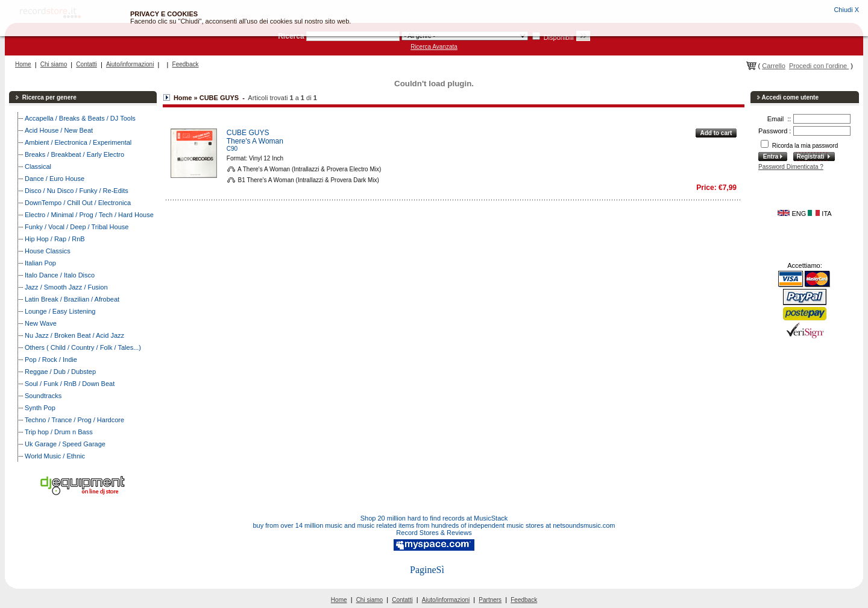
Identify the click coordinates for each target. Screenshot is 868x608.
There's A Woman (255, 141)
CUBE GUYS (248, 133)
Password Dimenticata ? (791, 167)
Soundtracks (43, 396)
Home (23, 64)
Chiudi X (846, 10)
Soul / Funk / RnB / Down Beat (70, 384)
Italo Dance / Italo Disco (60, 275)
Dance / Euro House (55, 179)
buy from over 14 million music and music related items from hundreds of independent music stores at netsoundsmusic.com (434, 525)
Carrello (774, 66)
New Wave (41, 323)
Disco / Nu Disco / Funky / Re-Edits (77, 191)
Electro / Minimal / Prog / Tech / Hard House (89, 215)
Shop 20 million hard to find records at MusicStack (434, 518)
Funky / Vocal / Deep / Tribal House (77, 227)
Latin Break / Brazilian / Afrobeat (72, 299)
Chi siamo (54, 64)
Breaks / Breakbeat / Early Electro (74, 154)
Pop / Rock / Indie (51, 359)
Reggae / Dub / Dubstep (60, 372)
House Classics (48, 251)
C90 (232, 149)
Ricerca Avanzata (434, 47)
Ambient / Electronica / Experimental (78, 142)
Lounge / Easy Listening (60, 311)
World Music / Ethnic (55, 456)
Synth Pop (40, 408)
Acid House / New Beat (59, 130)
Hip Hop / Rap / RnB (55, 239)
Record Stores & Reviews (434, 533)
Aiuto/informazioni (130, 64)
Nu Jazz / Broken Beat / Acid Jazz (74, 335)
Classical (38, 166)
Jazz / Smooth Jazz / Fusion (66, 287)
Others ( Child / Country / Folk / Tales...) (83, 347)
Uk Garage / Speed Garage (65, 444)
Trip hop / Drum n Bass (59, 432)
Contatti (86, 64)
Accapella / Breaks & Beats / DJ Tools (80, 118)
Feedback (186, 64)
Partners (490, 600)
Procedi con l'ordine (819, 66)
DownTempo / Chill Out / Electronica (78, 203)
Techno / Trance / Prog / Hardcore (74, 420)
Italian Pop (40, 263)
